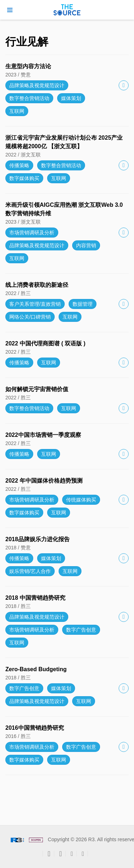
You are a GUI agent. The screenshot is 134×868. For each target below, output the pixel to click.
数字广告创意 (81, 630)
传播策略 (19, 165)
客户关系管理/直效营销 (35, 304)
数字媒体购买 (24, 178)
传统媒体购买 (81, 500)
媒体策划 (71, 98)
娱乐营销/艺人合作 (30, 571)
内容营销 (86, 245)
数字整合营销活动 (29, 98)
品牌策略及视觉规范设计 (37, 85)
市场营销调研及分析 (32, 233)
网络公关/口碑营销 (30, 317)
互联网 (17, 111)
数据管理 (83, 304)
